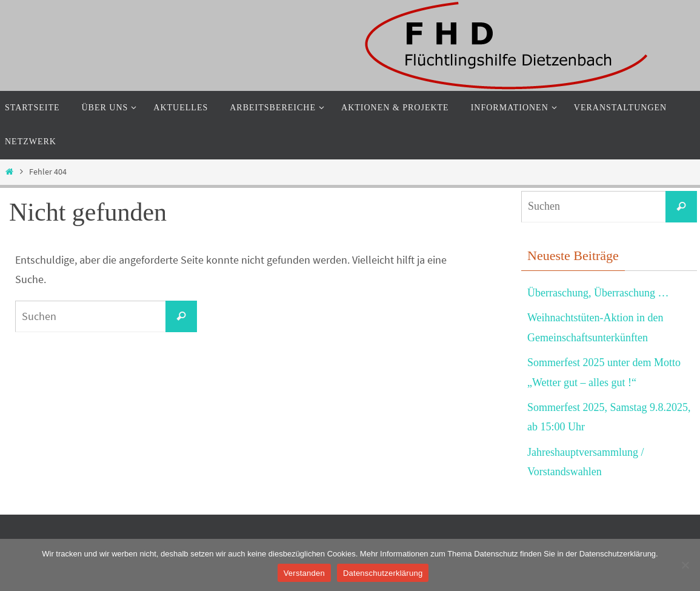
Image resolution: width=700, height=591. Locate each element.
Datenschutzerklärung (383, 573)
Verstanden (304, 573)
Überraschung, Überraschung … (598, 293)
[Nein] (685, 565)
